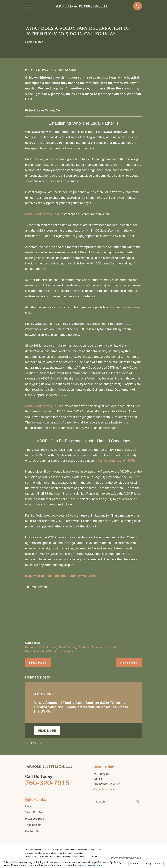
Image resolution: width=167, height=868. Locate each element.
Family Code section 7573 (43, 406)
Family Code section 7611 (43, 214)
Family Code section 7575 (116, 461)
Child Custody (67, 647)
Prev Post (38, 663)
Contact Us (32, 831)
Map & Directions (104, 790)
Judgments (66, 651)
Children (84, 647)
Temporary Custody (104, 647)
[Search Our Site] (138, 802)
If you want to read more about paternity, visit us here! (62, 576)
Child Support (47, 647)
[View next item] (41, 743)
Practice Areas (34, 819)
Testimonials (33, 825)
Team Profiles (34, 812)
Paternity (31, 647)
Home (29, 806)
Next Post (129, 663)
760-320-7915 (47, 783)
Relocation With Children (41, 651)
